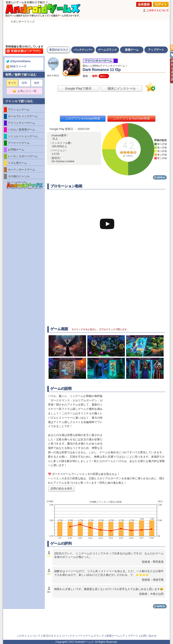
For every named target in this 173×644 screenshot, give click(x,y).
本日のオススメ (59, 50)
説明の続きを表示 (61, 488)
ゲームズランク (107, 50)
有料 (24, 83)
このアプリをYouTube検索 (131, 118)
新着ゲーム (132, 50)
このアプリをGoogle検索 (83, 118)
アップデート (156, 50)
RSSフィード (16, 66)
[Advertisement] (86, 33)
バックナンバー (83, 50)
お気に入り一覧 (26, 91)
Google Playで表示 (78, 88)
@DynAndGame (18, 61)
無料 (37, 83)
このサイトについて (158, 10)
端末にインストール (122, 88)
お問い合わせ (149, 636)
